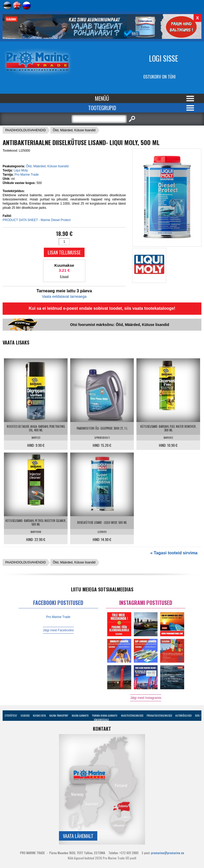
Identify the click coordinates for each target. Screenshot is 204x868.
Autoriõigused (183, 715)
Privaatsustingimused (159, 715)
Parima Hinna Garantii (105, 715)
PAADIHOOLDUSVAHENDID (26, 130)
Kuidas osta (39, 715)
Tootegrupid (102, 108)
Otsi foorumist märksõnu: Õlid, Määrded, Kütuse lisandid (120, 325)
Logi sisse (164, 58)
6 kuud (64, 276)
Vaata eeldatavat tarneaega (64, 296)
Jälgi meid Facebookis (58, 630)
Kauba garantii (80, 715)
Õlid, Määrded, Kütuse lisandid (74, 130)
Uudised (25, 715)
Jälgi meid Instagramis (146, 698)
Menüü (102, 98)
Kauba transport (59, 715)
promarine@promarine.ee (168, 853)
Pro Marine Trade (27, 175)
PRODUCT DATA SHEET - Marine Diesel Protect (37, 220)
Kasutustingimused (132, 715)
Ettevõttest (11, 715)
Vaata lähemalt (78, 836)
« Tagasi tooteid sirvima (174, 553)
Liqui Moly (21, 170)
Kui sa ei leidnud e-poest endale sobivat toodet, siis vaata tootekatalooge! (102, 308)
